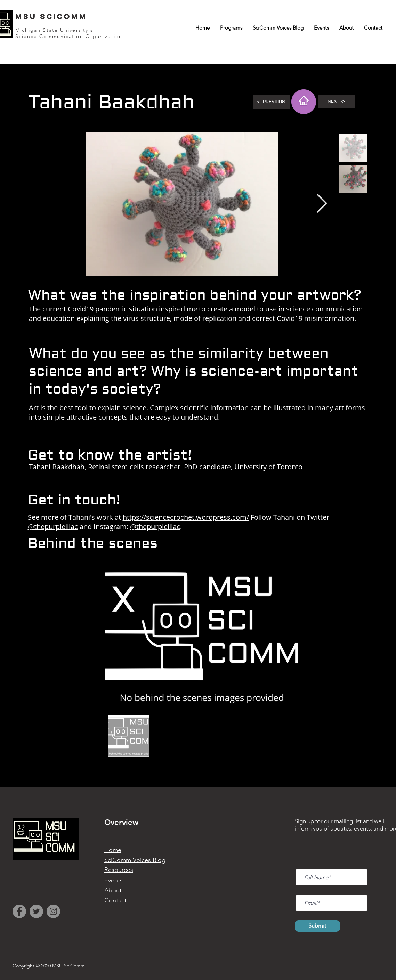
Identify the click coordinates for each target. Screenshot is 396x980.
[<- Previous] (271, 102)
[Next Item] (322, 204)
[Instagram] (53, 911)
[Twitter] (36, 911)
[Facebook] (19, 911)
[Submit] (317, 926)
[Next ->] (336, 102)
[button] (231, 28)
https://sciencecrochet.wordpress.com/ (186, 517)
